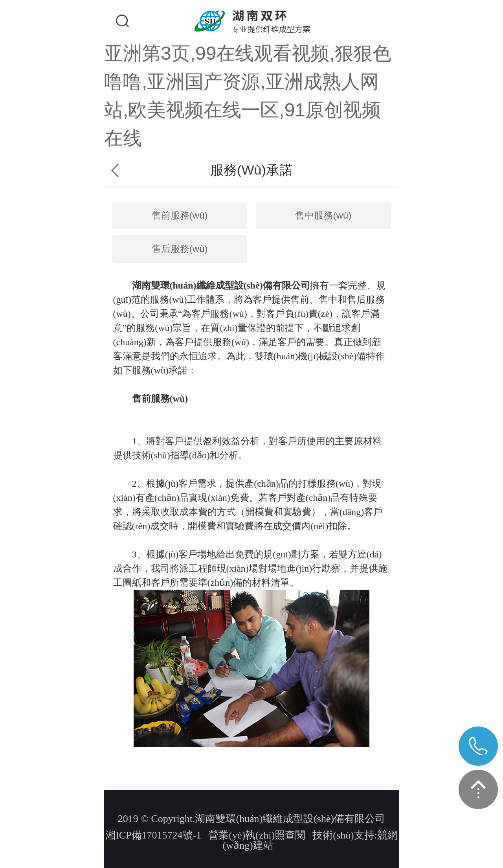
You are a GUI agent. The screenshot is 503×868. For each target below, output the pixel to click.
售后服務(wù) (180, 249)
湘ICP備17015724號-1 (153, 835)
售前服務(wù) (180, 215)
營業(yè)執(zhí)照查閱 (257, 835)
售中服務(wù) (323, 215)
